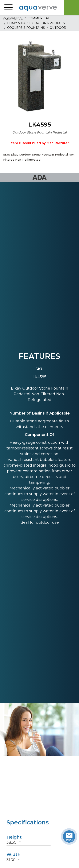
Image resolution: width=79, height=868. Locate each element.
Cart (71, 8)
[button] (8, 8)
